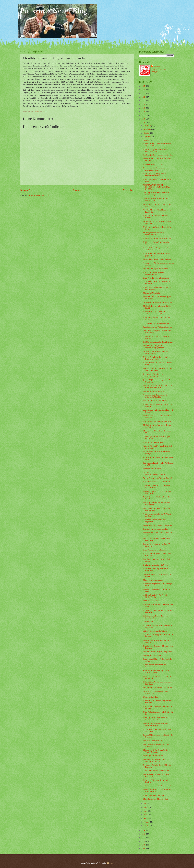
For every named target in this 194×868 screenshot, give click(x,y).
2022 (144, 97)
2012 (144, 838)
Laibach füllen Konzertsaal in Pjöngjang (157, 259)
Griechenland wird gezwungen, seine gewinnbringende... (156, 672)
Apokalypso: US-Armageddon (154, 795)
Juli (145, 804)
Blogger (110, 863)
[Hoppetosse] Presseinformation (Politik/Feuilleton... (154, 375)
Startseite (78, 190)
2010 (144, 845)
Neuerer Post (26, 190)
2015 (144, 123)
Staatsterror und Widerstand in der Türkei (157, 302)
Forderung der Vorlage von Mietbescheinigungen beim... (154, 347)
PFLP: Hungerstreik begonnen (154, 601)
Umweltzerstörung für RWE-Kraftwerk (157, 482)
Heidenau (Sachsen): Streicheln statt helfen (158, 155)
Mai (145, 811)
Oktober (147, 133)
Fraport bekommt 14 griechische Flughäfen (158, 525)
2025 (144, 86)
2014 (144, 830)
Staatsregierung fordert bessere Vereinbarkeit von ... (154, 234)
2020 (144, 104)
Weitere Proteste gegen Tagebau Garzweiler (158, 478)
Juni (145, 807)
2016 (144, 119)
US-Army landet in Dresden (153, 164)
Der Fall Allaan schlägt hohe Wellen (156, 565)
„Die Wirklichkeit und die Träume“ (155, 631)
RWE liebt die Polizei (151, 697)
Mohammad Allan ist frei (152, 293)
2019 (144, 108)
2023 (144, 93)
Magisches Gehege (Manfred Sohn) (155, 799)
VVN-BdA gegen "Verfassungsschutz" (156, 323)
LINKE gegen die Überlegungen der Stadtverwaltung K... (156, 719)
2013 (144, 834)
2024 (144, 90)
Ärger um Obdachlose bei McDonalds (156, 771)
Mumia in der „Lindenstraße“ (153, 580)
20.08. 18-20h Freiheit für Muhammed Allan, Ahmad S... (156, 486)
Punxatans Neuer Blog (54, 11)
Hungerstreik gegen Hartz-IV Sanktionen (157, 238)
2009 (144, 849)
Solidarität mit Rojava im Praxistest (155, 269)
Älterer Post (128, 190)
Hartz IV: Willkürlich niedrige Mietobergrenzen (154, 273)
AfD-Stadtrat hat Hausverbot (153, 442)
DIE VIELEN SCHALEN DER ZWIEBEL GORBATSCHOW (158, 370)
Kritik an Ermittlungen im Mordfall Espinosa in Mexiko (155, 358)
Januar (146, 826)
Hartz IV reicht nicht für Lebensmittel (156, 278)
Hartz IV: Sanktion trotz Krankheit (155, 550)
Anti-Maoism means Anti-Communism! (157, 786)
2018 (144, 112)
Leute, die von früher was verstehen (156, 529)
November (148, 129)
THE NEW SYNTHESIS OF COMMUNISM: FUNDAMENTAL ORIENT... (157, 187)
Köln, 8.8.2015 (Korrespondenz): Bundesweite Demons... (155, 175)
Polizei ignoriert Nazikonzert (153, 756)
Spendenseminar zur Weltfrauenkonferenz (158, 327)
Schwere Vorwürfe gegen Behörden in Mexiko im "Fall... (156, 352)
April (146, 815)
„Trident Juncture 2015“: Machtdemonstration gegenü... (155, 473)
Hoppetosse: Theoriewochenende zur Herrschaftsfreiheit (156, 150)
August (146, 140)
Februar (147, 822)
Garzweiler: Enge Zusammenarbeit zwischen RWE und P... (155, 396)
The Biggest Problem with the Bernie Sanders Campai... (156, 194)
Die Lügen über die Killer (152, 469)
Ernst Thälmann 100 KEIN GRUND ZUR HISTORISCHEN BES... (158, 387)
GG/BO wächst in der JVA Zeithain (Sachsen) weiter (155, 596)
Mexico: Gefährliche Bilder (153, 741)
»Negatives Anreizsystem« (152, 655)
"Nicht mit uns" (149, 622)
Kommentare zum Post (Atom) (39, 195)
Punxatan (157, 66)
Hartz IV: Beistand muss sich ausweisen (157, 422)
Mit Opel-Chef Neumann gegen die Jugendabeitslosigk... (155, 725)
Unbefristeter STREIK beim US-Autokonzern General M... (154, 313)
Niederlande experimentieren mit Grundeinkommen (155, 666)
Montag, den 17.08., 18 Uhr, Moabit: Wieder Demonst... (156, 751)
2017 (144, 115)
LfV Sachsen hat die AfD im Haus (155, 401)
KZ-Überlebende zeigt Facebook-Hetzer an (158, 342)
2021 (144, 101)
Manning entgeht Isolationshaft (154, 391)
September (148, 137)
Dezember (147, 126)
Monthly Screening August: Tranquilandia (158, 652)
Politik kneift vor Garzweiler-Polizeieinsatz (158, 688)
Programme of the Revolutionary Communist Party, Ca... (155, 760)
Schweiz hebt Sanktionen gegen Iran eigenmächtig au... (156, 169)
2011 (144, 841)
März (146, 818)
